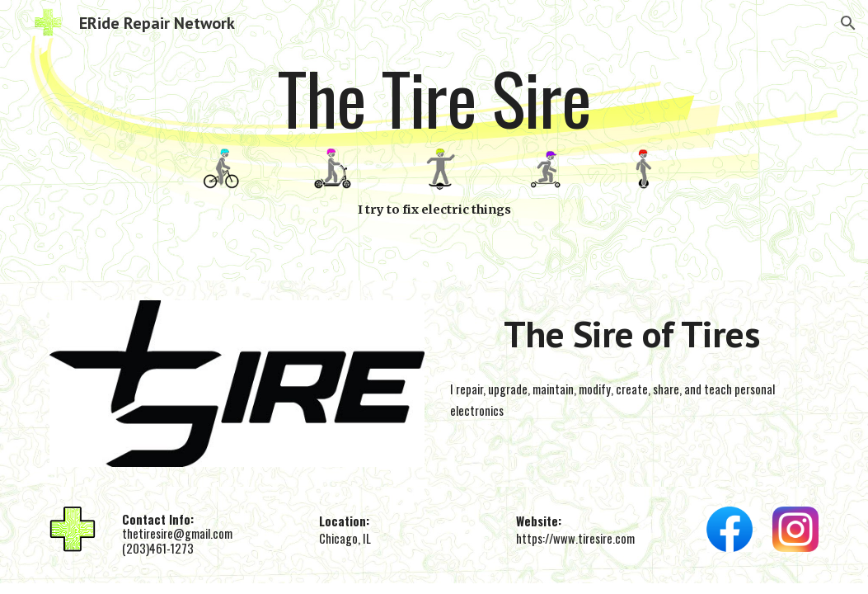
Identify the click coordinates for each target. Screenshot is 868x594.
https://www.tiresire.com (575, 538)
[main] (434, 100)
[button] (848, 23)
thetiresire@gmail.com (177, 533)
